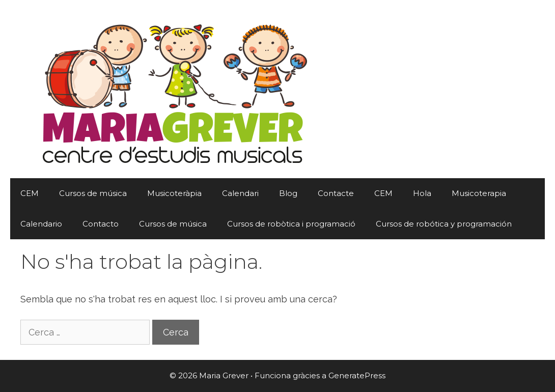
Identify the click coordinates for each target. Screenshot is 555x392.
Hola (422, 193)
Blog (288, 193)
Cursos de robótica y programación (444, 224)
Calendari (240, 193)
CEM (30, 193)
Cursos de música (93, 193)
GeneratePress (357, 375)
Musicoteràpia (174, 193)
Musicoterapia (479, 193)
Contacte (336, 193)
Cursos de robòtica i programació (291, 224)
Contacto (101, 224)
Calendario (41, 224)
